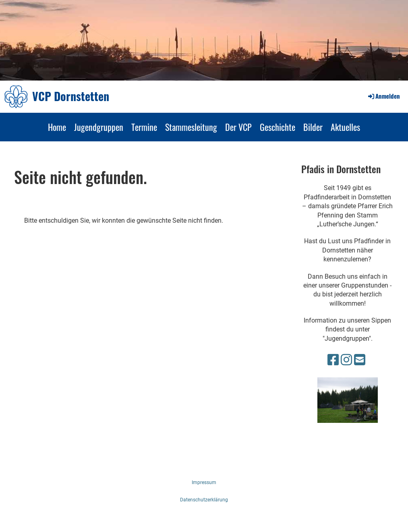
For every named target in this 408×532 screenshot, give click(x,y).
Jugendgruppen (99, 127)
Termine (144, 127)
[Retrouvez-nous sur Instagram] (346, 360)
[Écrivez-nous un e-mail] (360, 360)
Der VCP (238, 127)
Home (57, 127)
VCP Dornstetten (71, 96)
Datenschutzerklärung (204, 500)
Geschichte (278, 127)
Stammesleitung (191, 127)
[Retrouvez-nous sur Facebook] (333, 360)
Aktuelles (345, 127)
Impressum (204, 482)
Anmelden (383, 96)
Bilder (313, 127)
